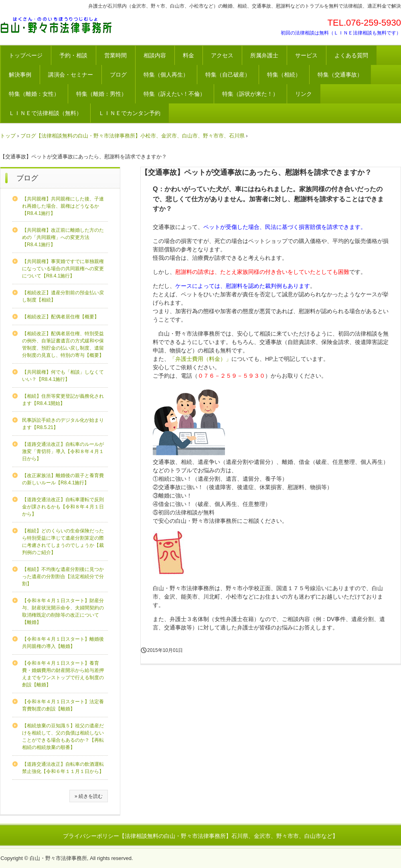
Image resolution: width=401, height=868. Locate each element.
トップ (8, 136)
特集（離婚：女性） (34, 94)
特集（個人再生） (166, 75)
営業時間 (115, 55)
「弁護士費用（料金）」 (200, 359)
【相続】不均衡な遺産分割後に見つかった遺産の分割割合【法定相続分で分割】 (63, 577)
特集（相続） (284, 75)
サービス (306, 55)
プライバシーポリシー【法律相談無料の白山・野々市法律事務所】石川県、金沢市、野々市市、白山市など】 (200, 836)
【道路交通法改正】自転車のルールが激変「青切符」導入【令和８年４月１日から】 (63, 451)
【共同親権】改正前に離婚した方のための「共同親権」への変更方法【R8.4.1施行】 (63, 237)
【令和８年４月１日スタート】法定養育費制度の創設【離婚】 (63, 705)
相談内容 (155, 55)
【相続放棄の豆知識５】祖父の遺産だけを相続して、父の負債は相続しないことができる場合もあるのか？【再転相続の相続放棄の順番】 (63, 736)
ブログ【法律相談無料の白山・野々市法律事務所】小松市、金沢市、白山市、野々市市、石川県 (133, 136)
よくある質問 (351, 55)
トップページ (26, 55)
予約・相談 (73, 55)
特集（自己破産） (228, 75)
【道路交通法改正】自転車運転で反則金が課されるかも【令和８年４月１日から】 (63, 507)
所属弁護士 (264, 55)
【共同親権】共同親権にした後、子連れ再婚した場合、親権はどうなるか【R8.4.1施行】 (63, 206)
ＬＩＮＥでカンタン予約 (130, 113)
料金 (188, 55)
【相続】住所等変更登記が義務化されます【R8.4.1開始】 (63, 400)
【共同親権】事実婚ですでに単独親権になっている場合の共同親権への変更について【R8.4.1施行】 (63, 269)
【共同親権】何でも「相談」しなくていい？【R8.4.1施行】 (63, 376)
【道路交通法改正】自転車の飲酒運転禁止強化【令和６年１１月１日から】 (63, 768)
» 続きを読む (89, 796)
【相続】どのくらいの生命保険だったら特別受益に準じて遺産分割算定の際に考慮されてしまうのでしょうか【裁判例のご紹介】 (63, 542)
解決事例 (20, 75)
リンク (304, 94)
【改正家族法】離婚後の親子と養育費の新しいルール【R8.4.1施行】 (63, 479)
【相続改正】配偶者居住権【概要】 (61, 317)
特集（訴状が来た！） (250, 94)
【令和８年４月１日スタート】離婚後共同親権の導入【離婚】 (63, 643)
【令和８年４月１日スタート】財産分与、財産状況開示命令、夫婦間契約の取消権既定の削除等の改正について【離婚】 (63, 611)
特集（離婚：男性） (101, 94)
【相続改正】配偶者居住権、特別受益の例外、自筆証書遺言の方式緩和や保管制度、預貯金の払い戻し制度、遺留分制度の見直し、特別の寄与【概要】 (63, 344)
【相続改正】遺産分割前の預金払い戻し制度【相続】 (63, 296)
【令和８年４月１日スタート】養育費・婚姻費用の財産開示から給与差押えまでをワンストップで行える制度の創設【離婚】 (63, 674)
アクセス (222, 55)
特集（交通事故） (340, 75)
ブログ (118, 75)
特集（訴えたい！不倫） (174, 94)
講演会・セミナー (71, 75)
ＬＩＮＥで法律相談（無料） (45, 113)
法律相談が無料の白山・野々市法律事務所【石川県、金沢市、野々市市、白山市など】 (56, 25)
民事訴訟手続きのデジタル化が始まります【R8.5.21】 (63, 424)
